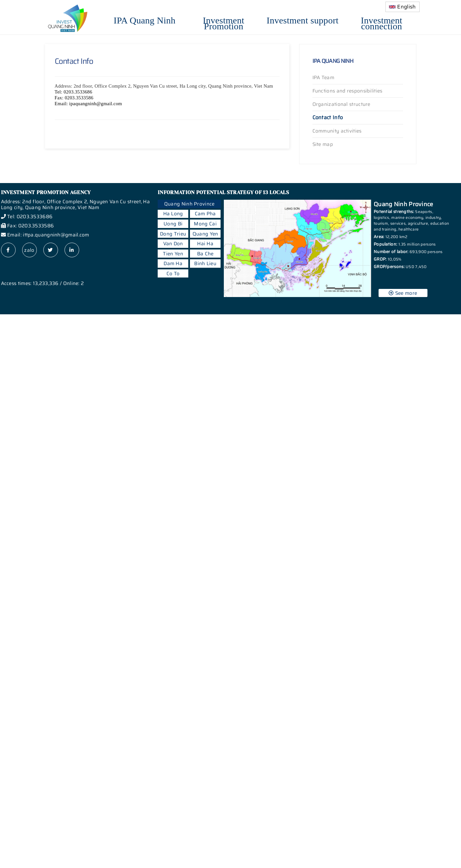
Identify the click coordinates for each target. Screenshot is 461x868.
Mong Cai (205, 224)
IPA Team (323, 78)
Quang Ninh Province (189, 204)
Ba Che (205, 254)
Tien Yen (173, 254)
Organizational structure (341, 104)
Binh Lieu (205, 263)
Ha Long (173, 214)
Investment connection (382, 22)
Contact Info (328, 117)
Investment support (303, 19)
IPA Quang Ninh (145, 19)
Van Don (173, 244)
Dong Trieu (173, 234)
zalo (29, 250)
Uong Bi (173, 224)
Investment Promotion (224, 22)
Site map (323, 144)
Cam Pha (205, 214)
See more (403, 293)
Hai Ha (205, 244)
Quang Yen (205, 234)
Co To (173, 274)
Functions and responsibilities (347, 91)
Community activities (337, 131)
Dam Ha (173, 263)
